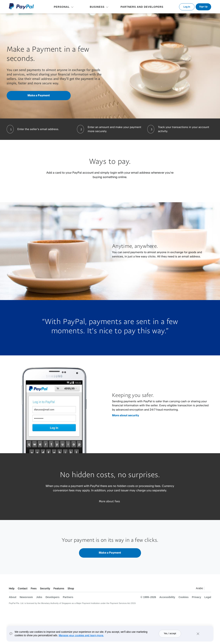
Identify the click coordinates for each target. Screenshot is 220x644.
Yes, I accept (170, 636)
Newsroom (26, 597)
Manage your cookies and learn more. (81, 638)
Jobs (39, 597)
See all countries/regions (208, 589)
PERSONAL (62, 7)
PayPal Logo (21, 6)
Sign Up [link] (203, 7)
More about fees (109, 501)
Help (12, 588)
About (13, 597)
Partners (68, 597)
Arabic (200, 588)
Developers (53, 597)
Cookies (183, 597)
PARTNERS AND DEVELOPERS (142, 7)
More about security (126, 415)
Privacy (197, 597)
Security (45, 588)
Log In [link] (187, 7)
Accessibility (167, 597)
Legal (208, 597)
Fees (34, 588)
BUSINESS (97, 7)
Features (59, 588)
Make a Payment (39, 95)
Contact (23, 588)
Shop (71, 588)
